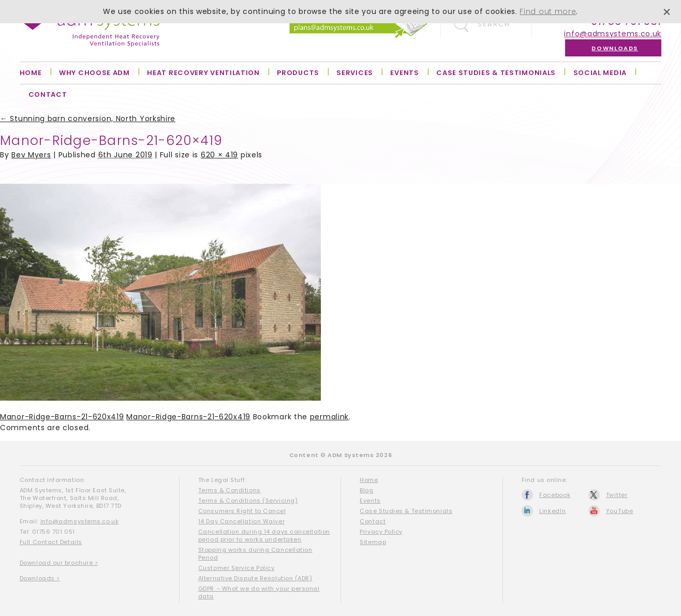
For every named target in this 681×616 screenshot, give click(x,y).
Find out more (548, 11)
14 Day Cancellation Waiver (241, 521)
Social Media (600, 73)
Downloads (615, 48)
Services (355, 73)
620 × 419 (219, 155)
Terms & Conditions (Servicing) (248, 501)
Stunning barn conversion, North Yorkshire (88, 119)
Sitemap (373, 542)
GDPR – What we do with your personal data (259, 592)
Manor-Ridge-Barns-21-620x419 (62, 417)
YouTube (620, 511)
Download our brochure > (59, 563)
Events (404, 73)
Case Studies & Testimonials (496, 73)
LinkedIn (553, 511)
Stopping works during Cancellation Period (255, 554)
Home (31, 73)
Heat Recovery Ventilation (203, 73)
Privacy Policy (381, 532)
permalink (329, 417)
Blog (366, 490)
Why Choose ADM (94, 73)
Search (494, 24)
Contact (48, 94)
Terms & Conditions (230, 490)
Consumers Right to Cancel (242, 511)
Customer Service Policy (236, 568)
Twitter (617, 495)
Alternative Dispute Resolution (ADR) (255, 578)
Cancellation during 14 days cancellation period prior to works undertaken (264, 536)
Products (298, 73)
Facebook (555, 495)
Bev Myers (31, 155)
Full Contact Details (51, 542)
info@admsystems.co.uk (613, 34)
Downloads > (40, 578)
